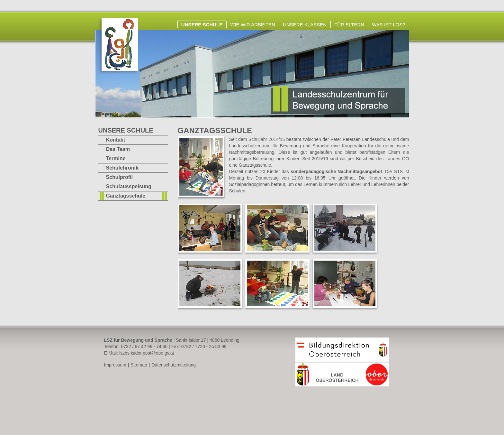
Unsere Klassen (305, 25)
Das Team (118, 149)
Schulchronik (122, 168)
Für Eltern (349, 25)
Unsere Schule (202, 25)
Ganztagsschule (126, 196)
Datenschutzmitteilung (174, 365)
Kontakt (116, 140)
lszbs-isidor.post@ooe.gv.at (147, 353)
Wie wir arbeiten (253, 25)
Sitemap (139, 365)
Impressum (115, 365)
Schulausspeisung (129, 186)
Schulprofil (120, 177)
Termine (116, 158)
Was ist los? (388, 25)
